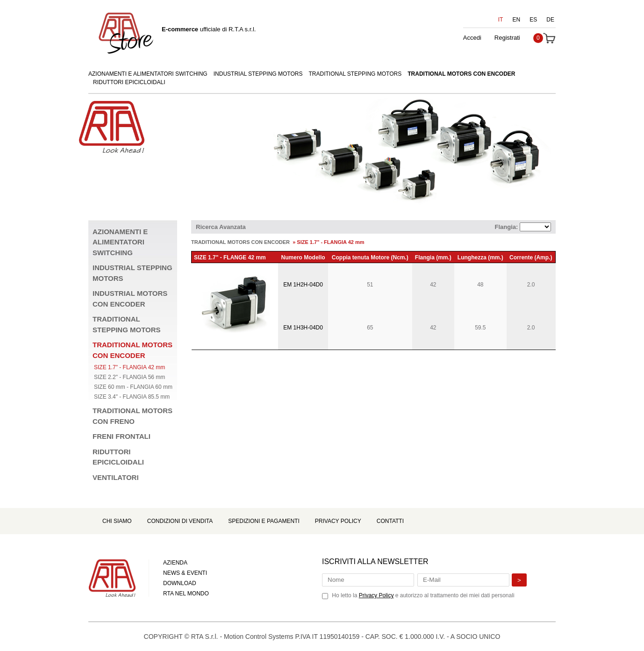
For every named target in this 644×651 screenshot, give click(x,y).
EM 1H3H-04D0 (303, 328)
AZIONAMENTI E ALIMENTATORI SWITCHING (148, 74)
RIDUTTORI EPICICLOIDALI (129, 82)
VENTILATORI (116, 477)
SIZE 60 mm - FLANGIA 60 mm (133, 387)
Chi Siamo (117, 521)
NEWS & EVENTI (185, 573)
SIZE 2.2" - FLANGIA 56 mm (129, 377)
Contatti (390, 521)
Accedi (472, 38)
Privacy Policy (338, 521)
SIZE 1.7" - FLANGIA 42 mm (129, 367)
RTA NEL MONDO (186, 594)
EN (517, 20)
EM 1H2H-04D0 (303, 285)
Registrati (507, 38)
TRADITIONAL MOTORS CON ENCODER (461, 74)
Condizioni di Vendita (180, 521)
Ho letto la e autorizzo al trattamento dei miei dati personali (423, 595)
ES (533, 20)
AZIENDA (175, 563)
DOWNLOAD (180, 583)
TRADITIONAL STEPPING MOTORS (355, 74)
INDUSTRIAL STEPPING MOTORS (258, 74)
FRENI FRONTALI (122, 436)
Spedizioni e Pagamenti (264, 521)
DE (550, 20)
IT (501, 20)
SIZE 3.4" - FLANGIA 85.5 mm (132, 397)
